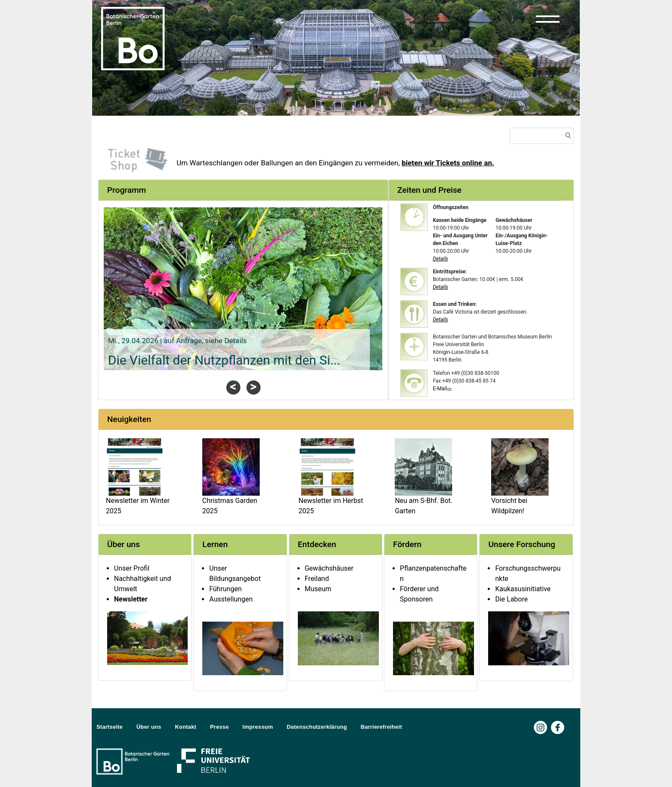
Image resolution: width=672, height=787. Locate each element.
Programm (127, 190)
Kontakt (186, 727)
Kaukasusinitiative (523, 589)
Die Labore (511, 599)
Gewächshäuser (329, 568)
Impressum (258, 727)
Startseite (109, 727)
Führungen (225, 589)
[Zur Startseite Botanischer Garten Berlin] (133, 38)
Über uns (149, 727)
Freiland (317, 579)
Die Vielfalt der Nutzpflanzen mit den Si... (224, 360)
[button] (548, 19)
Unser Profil (132, 568)
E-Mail (443, 389)
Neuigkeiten (129, 419)
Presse (219, 727)
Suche (567, 137)
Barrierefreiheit (381, 727)
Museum (318, 589)
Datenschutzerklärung (317, 727)
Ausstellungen (231, 599)
